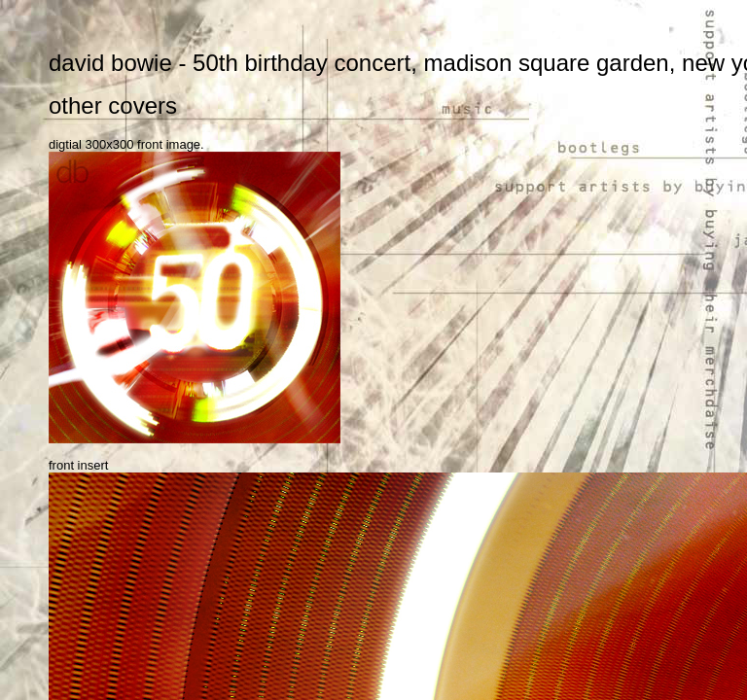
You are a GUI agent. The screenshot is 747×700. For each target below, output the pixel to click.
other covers (113, 105)
